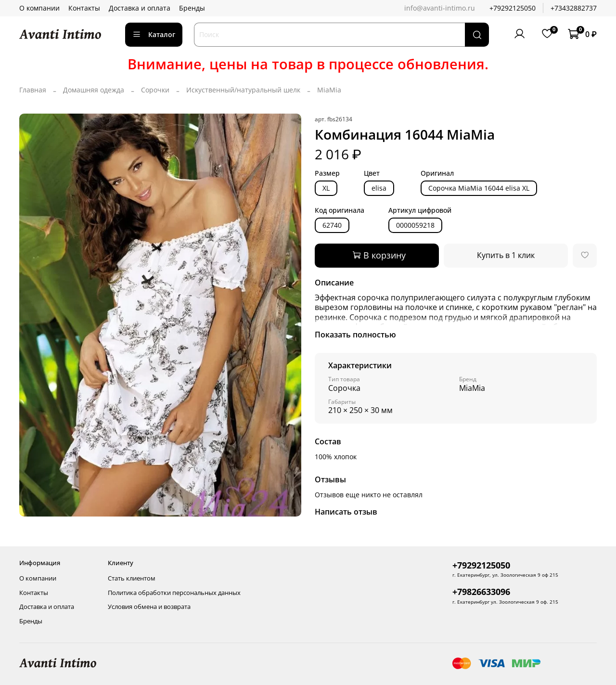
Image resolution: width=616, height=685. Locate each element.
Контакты (84, 8)
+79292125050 (513, 8)
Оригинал (437, 174)
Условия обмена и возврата (149, 607)
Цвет (372, 174)
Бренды (192, 8)
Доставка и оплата (140, 8)
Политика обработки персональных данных (174, 593)
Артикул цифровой (420, 211)
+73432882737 (574, 8)
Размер (327, 174)
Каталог (154, 34)
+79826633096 (481, 592)
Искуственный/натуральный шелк (243, 90)
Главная (33, 90)
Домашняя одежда (94, 90)
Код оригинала (340, 211)
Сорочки (155, 90)
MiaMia (329, 90)
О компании (39, 8)
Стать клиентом (132, 578)
